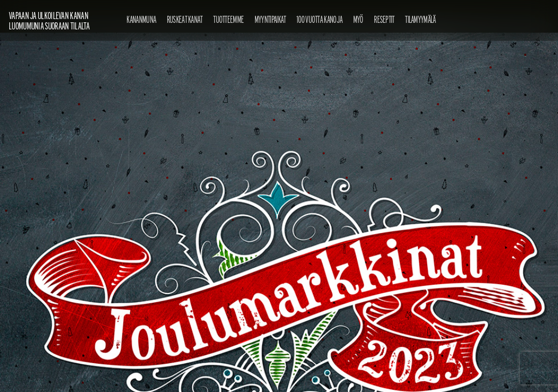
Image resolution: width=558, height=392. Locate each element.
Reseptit (384, 19)
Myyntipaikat (270, 19)
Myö (358, 19)
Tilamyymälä (420, 19)
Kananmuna (141, 19)
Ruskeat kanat (185, 19)
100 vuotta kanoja (319, 19)
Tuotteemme (228, 19)
